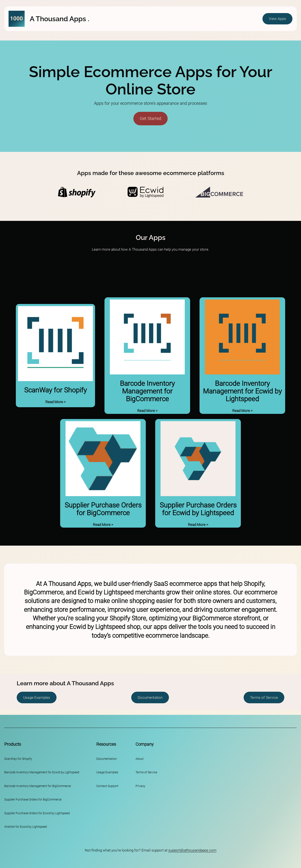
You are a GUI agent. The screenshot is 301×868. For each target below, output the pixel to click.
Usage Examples (37, 697)
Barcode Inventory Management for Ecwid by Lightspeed (242, 391)
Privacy (140, 786)
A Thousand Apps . (60, 19)
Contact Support (107, 786)
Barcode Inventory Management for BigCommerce (147, 391)
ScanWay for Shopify (55, 390)
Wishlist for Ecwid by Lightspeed (26, 827)
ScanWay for (13, 759)
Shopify (27, 759)
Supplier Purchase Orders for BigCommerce (103, 509)
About (140, 759)
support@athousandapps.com (192, 850)
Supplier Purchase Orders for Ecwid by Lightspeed (198, 509)
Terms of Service (264, 697)
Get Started (150, 118)
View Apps (277, 19)
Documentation (150, 697)
